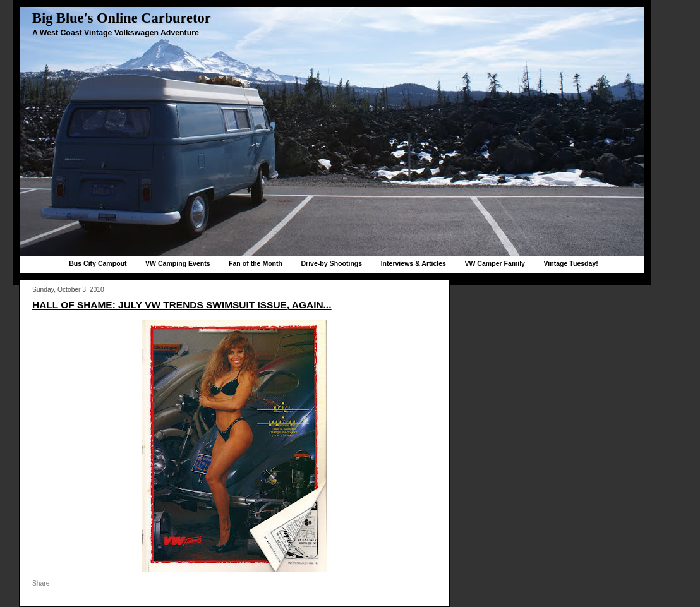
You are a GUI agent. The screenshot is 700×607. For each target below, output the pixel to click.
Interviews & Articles (413, 263)
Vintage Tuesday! (570, 263)
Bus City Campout (98, 263)
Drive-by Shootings (331, 263)
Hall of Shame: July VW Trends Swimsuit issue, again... (182, 305)
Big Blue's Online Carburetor (122, 18)
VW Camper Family (495, 263)
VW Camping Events (178, 263)
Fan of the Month (256, 263)
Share (41, 583)
